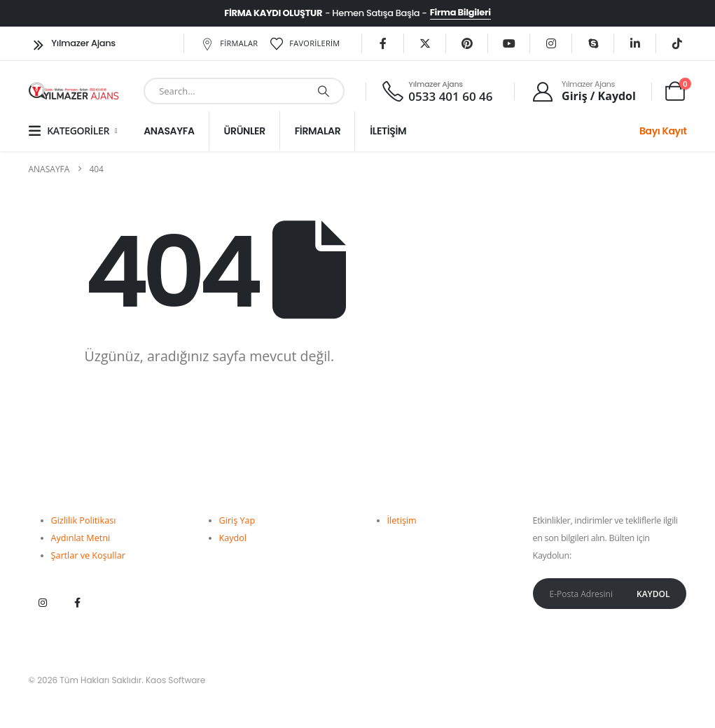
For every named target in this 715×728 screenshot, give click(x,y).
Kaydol (233, 538)
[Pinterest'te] (467, 43)
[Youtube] (509, 43)
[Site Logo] (74, 91)
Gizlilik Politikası (84, 520)
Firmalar (229, 43)
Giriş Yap (237, 520)
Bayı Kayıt (663, 131)
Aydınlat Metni (81, 538)
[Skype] (593, 43)
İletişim (388, 131)
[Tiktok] (677, 43)
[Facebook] (383, 43)
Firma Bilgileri (460, 13)
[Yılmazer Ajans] (584, 91)
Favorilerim (304, 43)
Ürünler (245, 131)
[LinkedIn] (635, 43)
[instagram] (551, 43)
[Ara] (324, 91)
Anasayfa (169, 131)
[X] (425, 43)
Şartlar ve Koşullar (88, 555)
